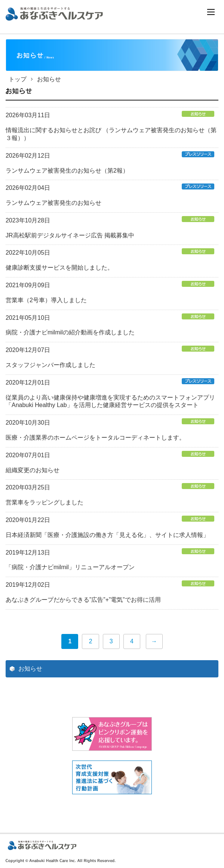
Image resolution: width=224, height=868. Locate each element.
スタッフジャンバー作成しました (50, 365)
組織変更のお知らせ (33, 470)
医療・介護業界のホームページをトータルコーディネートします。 (95, 438)
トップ (18, 79)
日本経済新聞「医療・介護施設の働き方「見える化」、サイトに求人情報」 (107, 535)
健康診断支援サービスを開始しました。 (59, 268)
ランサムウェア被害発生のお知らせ (53, 203)
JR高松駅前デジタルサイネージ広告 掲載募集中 (70, 235)
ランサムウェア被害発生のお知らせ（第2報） (67, 171)
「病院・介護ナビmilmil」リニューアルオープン (70, 567)
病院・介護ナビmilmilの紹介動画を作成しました (70, 332)
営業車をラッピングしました (45, 502)
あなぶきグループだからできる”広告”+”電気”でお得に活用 (83, 600)
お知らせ (30, 669)
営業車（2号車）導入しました (46, 300)
